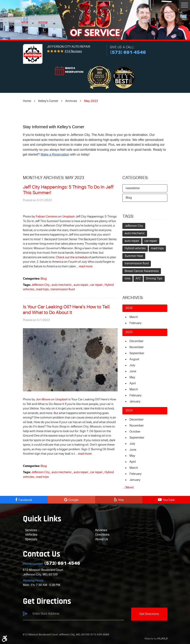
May (132, 377)
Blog (44, 279)
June (133, 371)
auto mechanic (62, 285)
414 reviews (73, 51)
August (134, 359)
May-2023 (91, 101)
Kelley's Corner (48, 101)
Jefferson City (41, 285)
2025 (129, 332)
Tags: (128, 216)
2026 (129, 308)
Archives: (133, 298)
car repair (96, 285)
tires (128, 278)
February (136, 323)
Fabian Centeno (47, 217)
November (137, 347)
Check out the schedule (72, 257)
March (134, 317)
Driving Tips (154, 278)
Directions (102, 535)
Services (31, 530)
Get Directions (149, 614)
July (132, 365)
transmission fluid (63, 289)
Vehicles (31, 535)
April (133, 383)
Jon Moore (43, 399)
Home (27, 101)
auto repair (81, 285)
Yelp (121, 500)
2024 (129, 411)
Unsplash (69, 217)
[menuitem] (60, 531)
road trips (42, 289)
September (137, 353)
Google (73, 500)
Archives (71, 101)
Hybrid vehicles (135, 248)
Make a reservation (74, 70)
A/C (138, 278)
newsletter (133, 188)
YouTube (169, 500)
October (135, 432)
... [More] (128, 488)
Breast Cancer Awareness (142, 271)
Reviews (101, 530)
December (136, 341)
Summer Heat (134, 256)
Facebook (25, 500)
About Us (102, 539)
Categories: (135, 178)
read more (86, 266)
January (135, 401)
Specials (31, 539)
